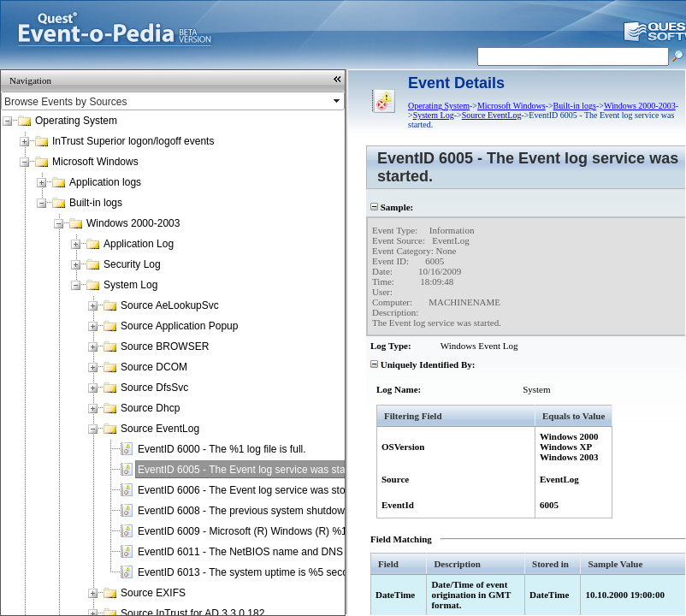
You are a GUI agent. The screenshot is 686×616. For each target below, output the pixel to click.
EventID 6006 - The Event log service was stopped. (254, 490)
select (338, 101)
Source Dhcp (150, 408)
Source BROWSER (165, 346)
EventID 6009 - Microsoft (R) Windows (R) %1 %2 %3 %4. (270, 531)
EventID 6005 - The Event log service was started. (252, 470)
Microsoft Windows (95, 162)
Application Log (139, 244)
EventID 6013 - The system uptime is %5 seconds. (253, 572)
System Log (130, 285)
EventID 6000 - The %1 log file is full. (222, 449)
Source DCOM (154, 367)
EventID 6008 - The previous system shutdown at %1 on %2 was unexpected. (314, 511)
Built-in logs (96, 203)
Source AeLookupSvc (170, 305)
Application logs (105, 182)
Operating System (76, 121)
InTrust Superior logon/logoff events (133, 141)
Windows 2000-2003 (133, 223)
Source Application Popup (179, 326)
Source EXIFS (153, 593)
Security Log (132, 264)
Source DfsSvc (154, 388)
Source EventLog (160, 429)
